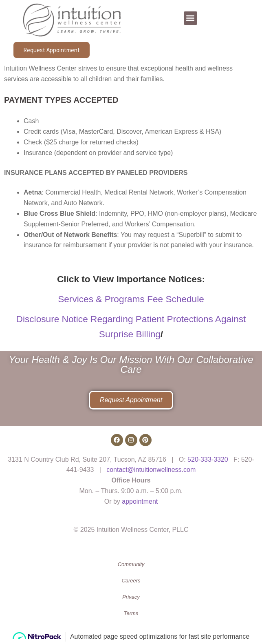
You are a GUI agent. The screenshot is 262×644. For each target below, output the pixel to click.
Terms (131, 613)
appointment (140, 501)
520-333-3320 (208, 459)
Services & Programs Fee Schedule (131, 299)
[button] (190, 18)
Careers (131, 581)
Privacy (131, 597)
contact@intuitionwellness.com (151, 470)
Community (131, 564)
